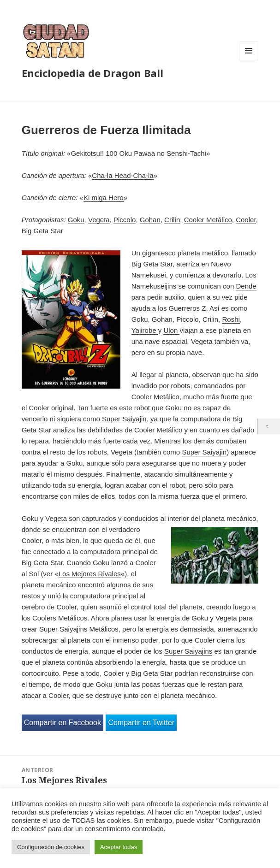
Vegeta (99, 220)
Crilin (172, 220)
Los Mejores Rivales (90, 574)
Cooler (246, 220)
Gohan (150, 220)
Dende (246, 286)
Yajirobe (145, 330)
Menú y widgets (249, 60)
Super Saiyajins (188, 651)
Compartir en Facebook (63, 723)
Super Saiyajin (123, 419)
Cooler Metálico (208, 220)
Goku (76, 220)
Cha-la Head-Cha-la (122, 175)
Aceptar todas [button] (119, 847)
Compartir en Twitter (141, 723)
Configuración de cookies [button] (51, 847)
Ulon (171, 330)
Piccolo (125, 220)
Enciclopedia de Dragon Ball (92, 73)
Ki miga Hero (104, 198)
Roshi (231, 319)
